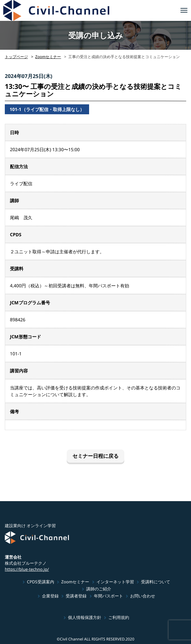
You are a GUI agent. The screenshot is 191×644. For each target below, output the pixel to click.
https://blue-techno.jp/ (27, 569)
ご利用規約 (119, 617)
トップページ (16, 57)
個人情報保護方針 (85, 617)
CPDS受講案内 (41, 582)
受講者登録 (76, 596)
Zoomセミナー (48, 57)
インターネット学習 (115, 582)
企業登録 (50, 596)
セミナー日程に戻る (95, 456)
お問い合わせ (143, 596)
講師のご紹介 (98, 589)
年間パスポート (108, 596)
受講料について (156, 582)
